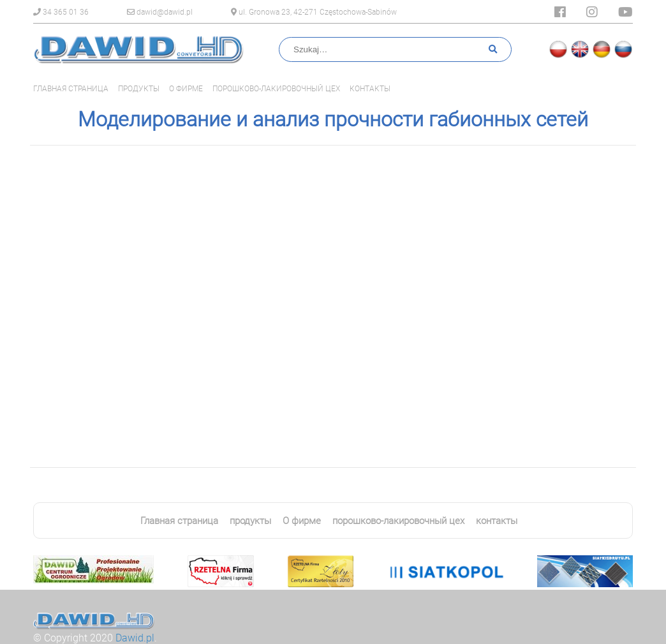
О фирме (186, 89)
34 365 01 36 (61, 12)
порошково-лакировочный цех (276, 89)
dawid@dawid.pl (160, 12)
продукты (139, 89)
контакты (370, 89)
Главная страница (71, 89)
